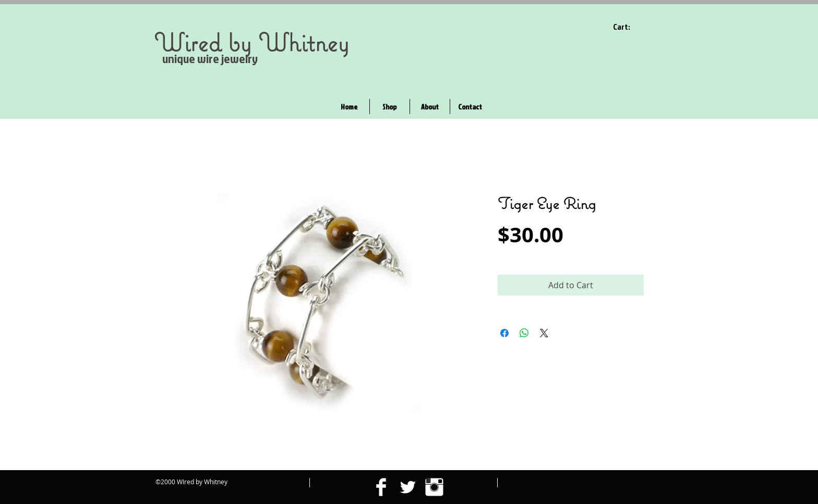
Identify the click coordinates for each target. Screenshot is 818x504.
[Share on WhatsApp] (524, 333)
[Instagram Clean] (434, 487)
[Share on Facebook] (504, 333)
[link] (628, 27)
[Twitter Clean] (408, 487)
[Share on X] (544, 333)
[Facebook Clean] (381, 487)
